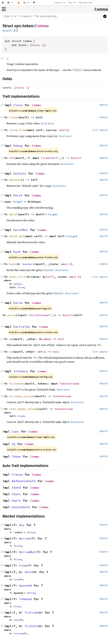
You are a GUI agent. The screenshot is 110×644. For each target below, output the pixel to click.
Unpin (16, 501)
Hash (17, 252)
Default (20, 173)
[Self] (49, 277)
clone (13, 117)
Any (22, 525)
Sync (17, 494)
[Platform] (26, 3)
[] (16, 31)
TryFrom (31, 613)
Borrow (24, 538)
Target (18, 202)
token (28, 26)
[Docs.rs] (3, 3)
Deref (18, 195)
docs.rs (58, 3)
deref (13, 214)
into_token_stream (23, 409)
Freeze (17, 475)
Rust (71, 3)
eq (11, 339)
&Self (64, 130)
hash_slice (18, 277)
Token (16, 457)
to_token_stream (22, 396)
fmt (12, 158)
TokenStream (69, 383)
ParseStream (38, 315)
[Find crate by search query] (96, 3)
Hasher (28, 264)
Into (28, 572)
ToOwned (25, 599)
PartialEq (22, 327)
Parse (18, 303)
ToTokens (21, 371)
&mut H (66, 264)
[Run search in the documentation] (52, 16)
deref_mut (17, 236)
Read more (47, 123)
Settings (105, 16)
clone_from (18, 130)
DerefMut (21, 230)
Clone (18, 105)
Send (17, 488)
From (23, 565)
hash (13, 264)
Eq (14, 444)
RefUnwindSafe (24, 481)
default (15, 180)
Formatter (48, 158)
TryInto (31, 626)
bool (61, 339)
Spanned (25, 586)
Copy (15, 431)
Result (76, 158)
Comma (101, 9)
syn (17, 26)
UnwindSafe (21, 507)
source (7, 31)
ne (11, 352)
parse (12, 315)
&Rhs (41, 352)
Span (35, 45)
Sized (21, 287)
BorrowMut (27, 552)
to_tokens (17, 383)
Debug (18, 146)
